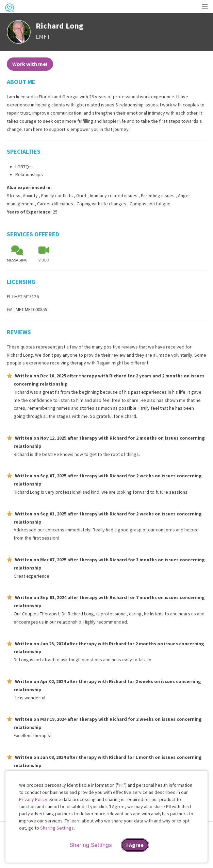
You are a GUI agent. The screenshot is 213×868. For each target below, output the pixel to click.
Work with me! (30, 64)
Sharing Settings (57, 828)
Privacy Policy (33, 799)
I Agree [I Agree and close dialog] (135, 845)
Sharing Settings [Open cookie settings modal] (91, 845)
